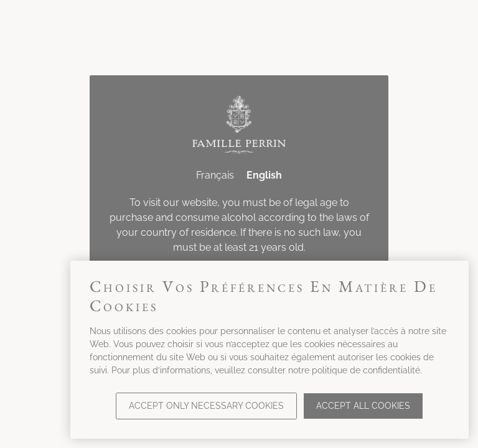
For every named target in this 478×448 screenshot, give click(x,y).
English (264, 175)
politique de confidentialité (366, 370)
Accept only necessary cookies (206, 406)
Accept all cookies (363, 406)
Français (215, 175)
